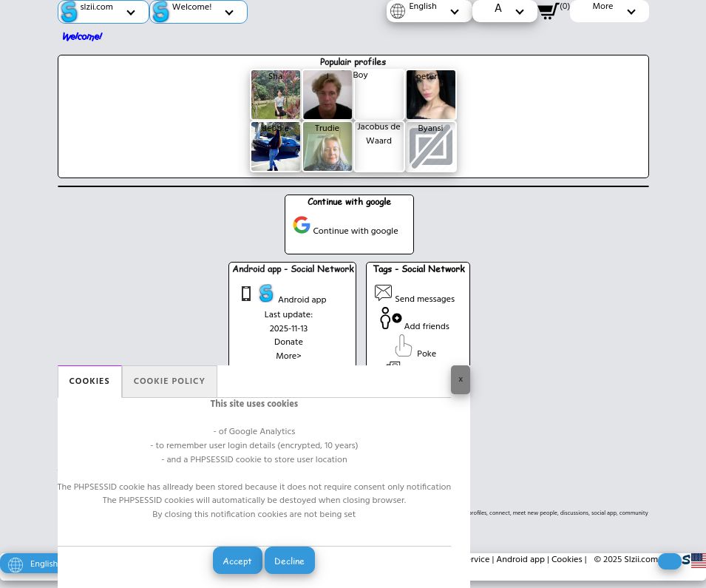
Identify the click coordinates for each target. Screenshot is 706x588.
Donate (289, 342)
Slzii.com (641, 560)
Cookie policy (170, 382)
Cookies (90, 382)
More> (289, 356)
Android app (282, 296)
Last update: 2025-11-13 (289, 322)
